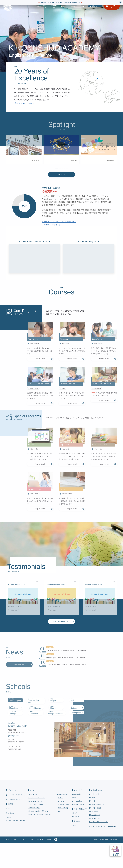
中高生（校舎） (94, 837)
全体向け (74, 850)
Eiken (59, 836)
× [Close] (121, 2)
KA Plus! (60, 823)
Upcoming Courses (78, 830)
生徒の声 (74, 838)
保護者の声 (75, 842)
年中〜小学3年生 (94, 819)
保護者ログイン (96, 6)
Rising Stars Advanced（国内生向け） (41, 840)
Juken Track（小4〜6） (36, 830)
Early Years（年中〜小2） (37, 823)
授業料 (10, 829)
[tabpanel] (61, 770)
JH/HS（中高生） (34, 833)
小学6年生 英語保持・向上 (97, 830)
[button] (6, 158)
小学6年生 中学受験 (95, 833)
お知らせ (77, 846)
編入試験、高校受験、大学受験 (16, 846)
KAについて (12, 815)
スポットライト (79, 815)
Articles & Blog (76, 819)
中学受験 (9, 843)
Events (74, 823)
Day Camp (61, 827)
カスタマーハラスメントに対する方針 (33, 865)
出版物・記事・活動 (15, 825)
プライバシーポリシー (12, 865)
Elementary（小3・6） (36, 827)
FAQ (10, 834)
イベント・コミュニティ (17, 820)
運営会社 (49, 865)
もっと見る (62, 183)
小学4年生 (92, 823)
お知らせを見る (19, 678)
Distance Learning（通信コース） (39, 836)
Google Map (15, 766)
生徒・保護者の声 (80, 834)
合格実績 (11, 839)
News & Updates (77, 826)
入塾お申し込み (97, 815)
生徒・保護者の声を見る (61, 630)
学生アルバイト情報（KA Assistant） (104, 852)
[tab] (15, 731)
